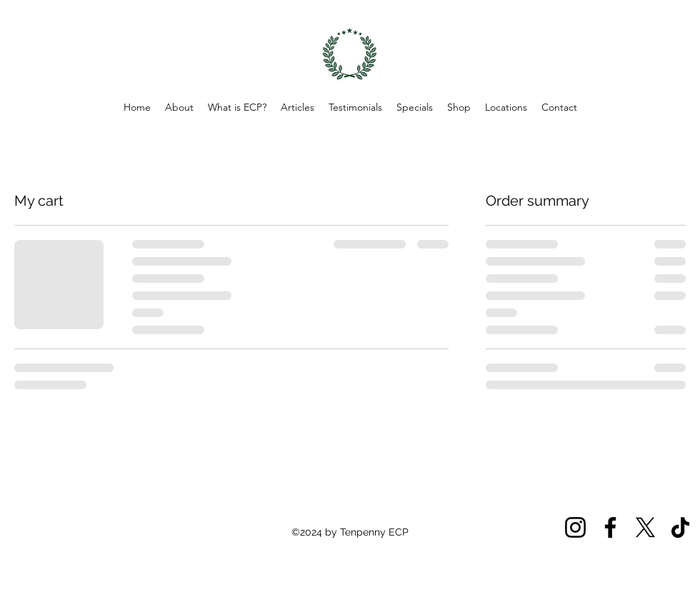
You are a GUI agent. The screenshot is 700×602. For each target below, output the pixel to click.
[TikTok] (680, 527)
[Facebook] (610, 527)
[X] (645, 527)
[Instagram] (575, 527)
